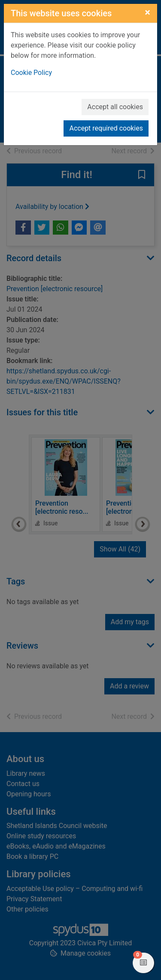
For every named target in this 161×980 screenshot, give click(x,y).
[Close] (147, 12)
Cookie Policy (31, 73)
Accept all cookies (115, 107)
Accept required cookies (106, 128)
